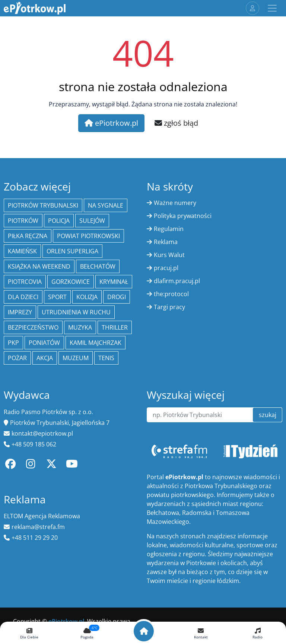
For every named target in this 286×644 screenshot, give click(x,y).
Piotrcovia (25, 282)
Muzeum (76, 358)
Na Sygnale (106, 205)
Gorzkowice (71, 282)
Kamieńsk (22, 251)
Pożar (17, 358)
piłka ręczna (28, 236)
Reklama (166, 242)
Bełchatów (98, 266)
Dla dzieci (23, 297)
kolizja (87, 297)
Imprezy (20, 312)
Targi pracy (169, 307)
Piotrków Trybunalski (43, 205)
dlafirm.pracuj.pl (177, 281)
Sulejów (92, 221)
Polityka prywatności (183, 216)
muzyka (80, 327)
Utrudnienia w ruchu (76, 312)
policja (59, 221)
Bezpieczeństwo (33, 327)
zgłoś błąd (176, 123)
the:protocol (171, 294)
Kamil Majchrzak (96, 343)
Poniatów (44, 343)
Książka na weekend (39, 266)
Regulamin (169, 229)
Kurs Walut (169, 255)
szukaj (268, 415)
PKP (13, 343)
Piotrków (23, 221)
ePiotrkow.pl (111, 123)
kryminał (114, 282)
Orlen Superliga (72, 251)
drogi (117, 297)
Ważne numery (175, 203)
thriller (115, 327)
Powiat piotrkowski (88, 236)
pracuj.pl (166, 268)
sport (57, 297)
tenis (106, 358)
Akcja (45, 358)
